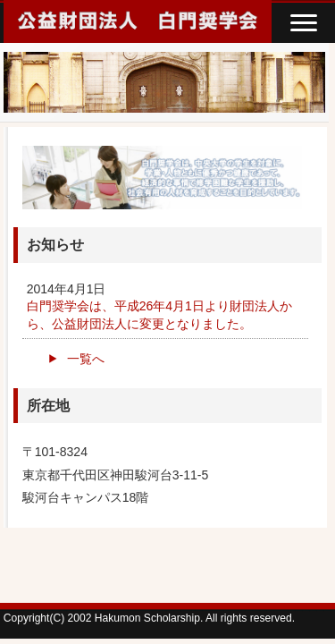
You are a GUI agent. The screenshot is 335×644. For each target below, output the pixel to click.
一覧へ (86, 359)
